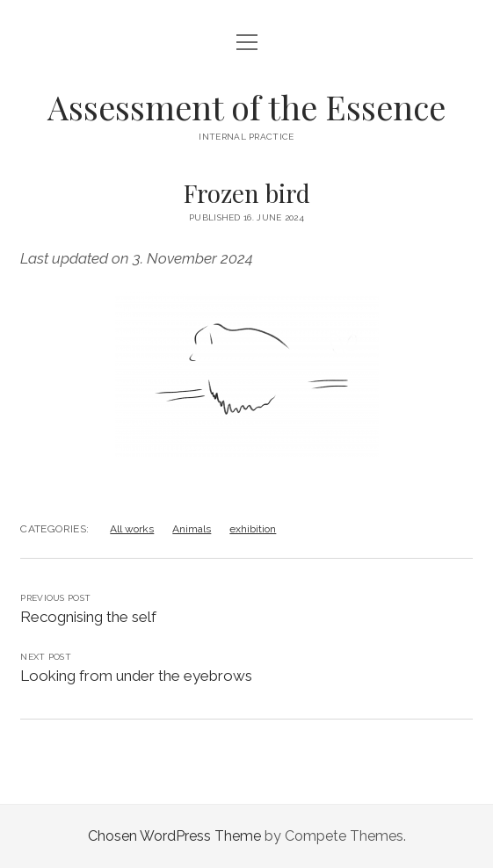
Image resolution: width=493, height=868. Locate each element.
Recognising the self (88, 617)
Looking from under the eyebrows (136, 676)
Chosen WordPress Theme (174, 836)
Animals (192, 529)
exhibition (253, 529)
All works (132, 529)
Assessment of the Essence (246, 107)
